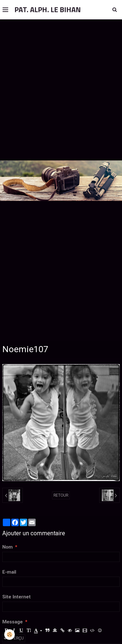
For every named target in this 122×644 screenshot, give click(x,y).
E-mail (9, 572)
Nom (8, 547)
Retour (61, 495)
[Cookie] (10, 635)
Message (13, 622)
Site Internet (17, 597)
